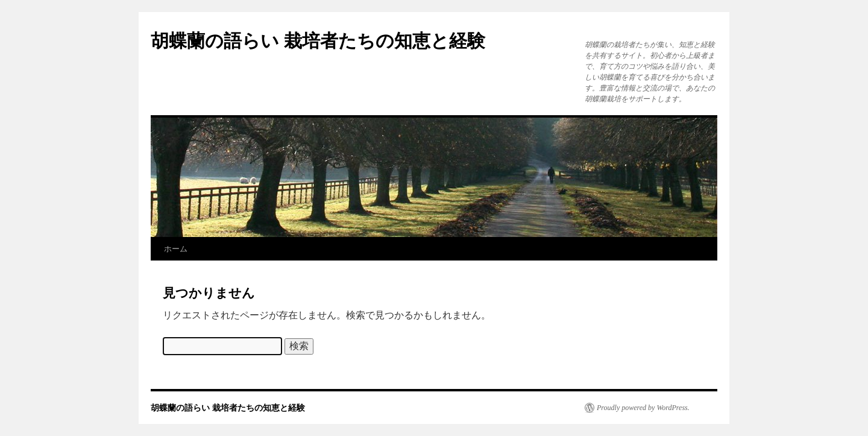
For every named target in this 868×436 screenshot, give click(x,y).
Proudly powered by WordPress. (643, 408)
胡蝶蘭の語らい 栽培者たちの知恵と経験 (318, 41)
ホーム (176, 249)
